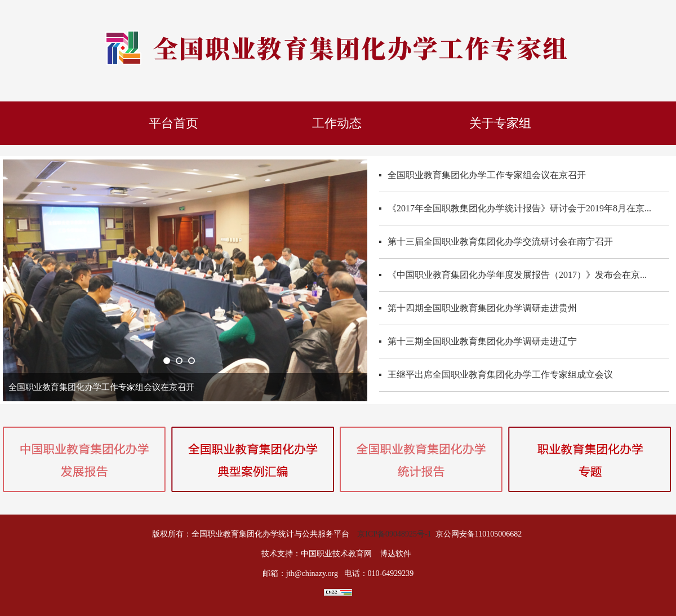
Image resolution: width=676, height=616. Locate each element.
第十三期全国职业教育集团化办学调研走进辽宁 (482, 341)
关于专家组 (500, 123)
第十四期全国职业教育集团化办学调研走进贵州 (482, 308)
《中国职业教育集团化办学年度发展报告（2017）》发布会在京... (517, 275)
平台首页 (174, 123)
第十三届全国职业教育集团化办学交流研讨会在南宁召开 (500, 241)
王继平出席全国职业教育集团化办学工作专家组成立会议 (500, 375)
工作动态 (337, 123)
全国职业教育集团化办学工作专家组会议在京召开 (487, 175)
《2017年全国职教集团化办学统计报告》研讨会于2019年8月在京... (519, 208)
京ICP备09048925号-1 (394, 534)
